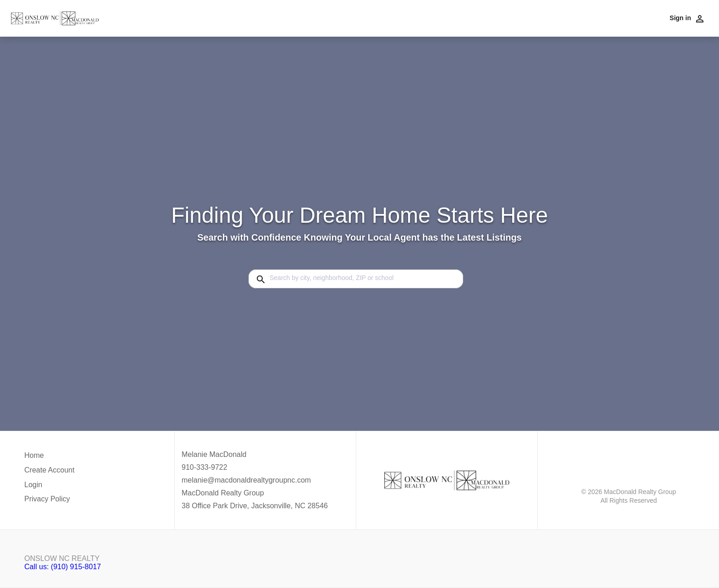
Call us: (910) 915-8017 (63, 567)
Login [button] (33, 485)
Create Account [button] (49, 470)
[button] (49, 487)
